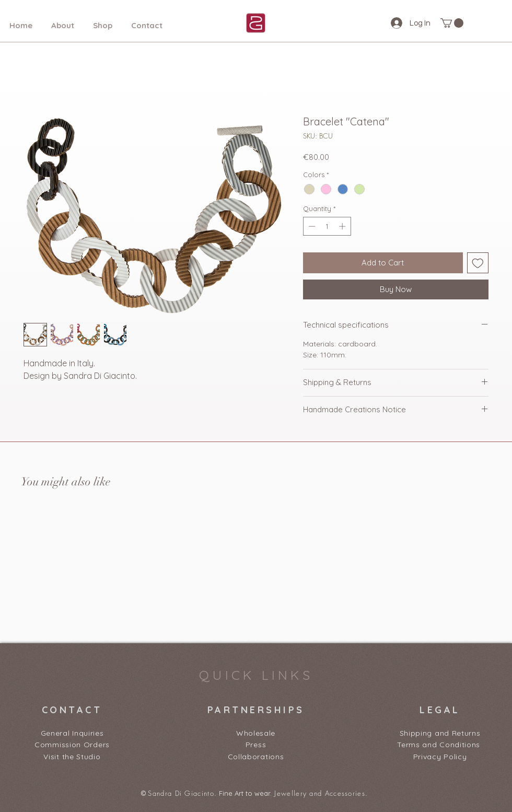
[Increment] (343, 226)
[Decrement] (311, 226)
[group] (256, 563)
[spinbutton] (327, 226)
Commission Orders (72, 745)
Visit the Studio (72, 757)
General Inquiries (72, 733)
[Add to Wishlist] (478, 263)
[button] (452, 23)
